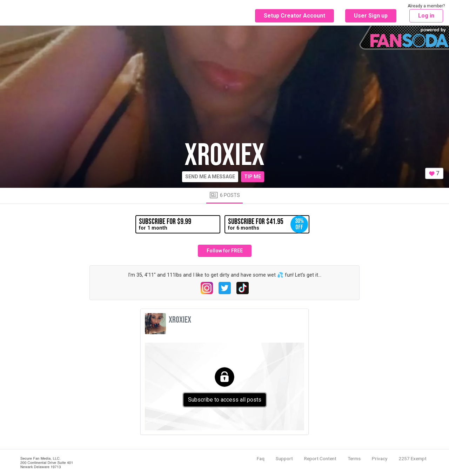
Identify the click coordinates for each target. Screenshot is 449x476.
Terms (354, 458)
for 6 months (268, 224)
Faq (261, 458)
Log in (426, 16)
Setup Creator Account (294, 16)
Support (284, 458)
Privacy (380, 458)
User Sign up (371, 16)
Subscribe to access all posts (225, 400)
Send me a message (210, 177)
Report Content (320, 458)
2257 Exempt (413, 458)
